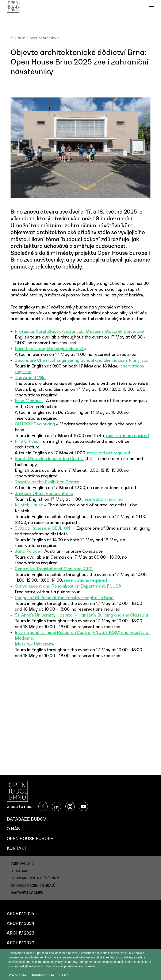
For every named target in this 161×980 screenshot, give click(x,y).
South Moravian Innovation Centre (49, 459)
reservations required (127, 436)
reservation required (103, 499)
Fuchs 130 (19, 871)
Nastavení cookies (27, 893)
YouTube (83, 806)
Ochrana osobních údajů (33, 885)
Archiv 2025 (20, 914)
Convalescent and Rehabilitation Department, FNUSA (68, 586)
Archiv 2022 (20, 943)
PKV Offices (27, 441)
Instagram (70, 806)
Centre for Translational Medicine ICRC (54, 569)
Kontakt (17, 848)
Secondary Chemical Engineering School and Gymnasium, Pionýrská (82, 360)
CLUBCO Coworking (35, 424)
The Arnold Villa (30, 378)
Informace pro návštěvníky (35, 878)
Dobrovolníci (23, 863)
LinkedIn (57, 806)
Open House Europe (30, 839)
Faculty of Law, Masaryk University (50, 349)
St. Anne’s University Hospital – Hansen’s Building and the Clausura (81, 615)
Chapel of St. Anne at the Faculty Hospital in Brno (64, 598)
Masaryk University (34, 644)
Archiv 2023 (20, 933)
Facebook (43, 806)
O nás (13, 829)
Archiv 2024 (21, 923)
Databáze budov (26, 819)
